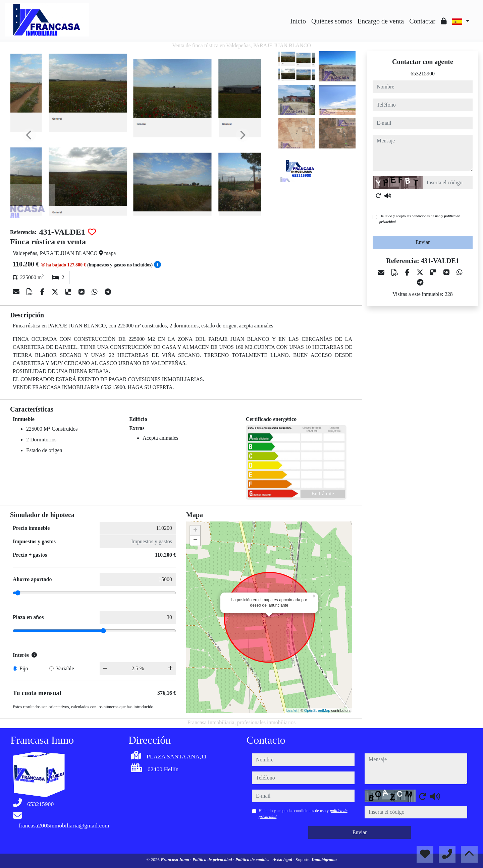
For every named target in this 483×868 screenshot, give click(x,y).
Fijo (24, 668)
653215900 (423, 74)
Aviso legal (283, 859)
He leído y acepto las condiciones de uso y (420, 219)
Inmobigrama (324, 859)
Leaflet (292, 710)
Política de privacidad (213, 859)
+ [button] (195, 531)
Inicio (298, 21)
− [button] (195, 541)
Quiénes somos (332, 21)
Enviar (423, 242)
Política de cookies (253, 859)
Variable (65, 668)
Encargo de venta (381, 21)
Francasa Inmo (175, 859)
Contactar (422, 21)
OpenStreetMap (317, 710)
